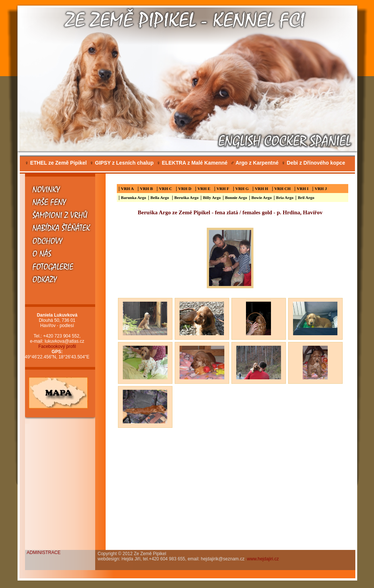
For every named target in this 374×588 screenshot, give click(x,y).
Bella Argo (160, 197)
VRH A (127, 189)
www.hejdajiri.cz (263, 559)
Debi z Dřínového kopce (313, 163)
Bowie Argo (261, 197)
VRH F (223, 189)
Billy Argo (212, 197)
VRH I (303, 189)
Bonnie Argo (236, 197)
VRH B (147, 189)
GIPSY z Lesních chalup (121, 163)
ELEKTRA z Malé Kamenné (192, 163)
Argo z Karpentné (254, 163)
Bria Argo (285, 197)
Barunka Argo (134, 197)
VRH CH (283, 189)
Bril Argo (306, 197)
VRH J (321, 189)
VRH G (242, 189)
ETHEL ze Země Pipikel (56, 163)
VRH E (204, 189)
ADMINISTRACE (44, 553)
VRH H (262, 189)
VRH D (185, 189)
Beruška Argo (186, 197)
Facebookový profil (57, 346)
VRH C (166, 189)
